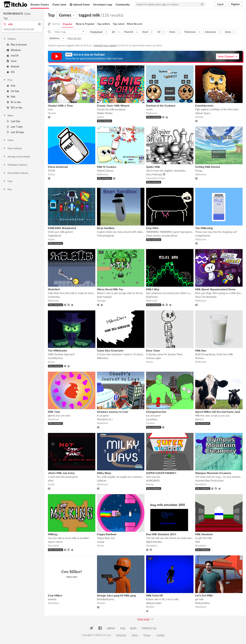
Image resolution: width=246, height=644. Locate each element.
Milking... (53, 534)
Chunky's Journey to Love (113, 412)
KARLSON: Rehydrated (62, 228)
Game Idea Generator (110, 350)
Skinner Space (203, 113)
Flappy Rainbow (107, 534)
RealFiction (152, 297)
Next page (143, 619)
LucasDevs (152, 419)
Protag (199, 171)
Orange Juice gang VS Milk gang (116, 595)
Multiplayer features (15, 165)
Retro (172, 32)
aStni (51, 481)
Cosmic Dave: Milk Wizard (113, 105)
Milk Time (54, 412)
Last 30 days (15, 132)
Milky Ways (104, 473)
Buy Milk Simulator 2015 (161, 534)
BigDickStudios (154, 542)
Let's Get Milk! (204, 595)
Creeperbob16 (203, 236)
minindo (52, 599)
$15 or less (14, 108)
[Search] (202, 4)
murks (149, 109)
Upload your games (105, 45)
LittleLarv (102, 481)
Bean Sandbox (106, 228)
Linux (12, 61)
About (111, 628)
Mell (197, 542)
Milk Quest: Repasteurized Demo (215, 289)
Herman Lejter (154, 358)
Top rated (118, 24)
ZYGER (52, 171)
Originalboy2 (55, 236)
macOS (13, 56)
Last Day (13, 121)
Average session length (17, 157)
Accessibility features (16, 173)
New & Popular (85, 24)
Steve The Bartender (206, 297)
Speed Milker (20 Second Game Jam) (218, 412)
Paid (11, 97)
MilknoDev (103, 358)
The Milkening (204, 228)
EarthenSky (54, 297)
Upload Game (80, 4)
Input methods (12, 148)
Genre (8, 140)
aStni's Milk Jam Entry (61, 473)
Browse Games (40, 4)
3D (159, 32)
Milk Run (201, 350)
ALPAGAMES (153, 481)
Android (13, 66)
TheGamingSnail (105, 236)
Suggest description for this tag (19, 29)
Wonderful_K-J (105, 419)
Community (123, 4)
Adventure (210, 32)
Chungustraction (156, 412)
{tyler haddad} (104, 297)
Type (8, 181)
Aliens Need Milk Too (110, 289)
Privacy (147, 635)
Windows (14, 50)
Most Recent (135, 24)
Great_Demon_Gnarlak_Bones (162, 236)
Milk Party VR (154, 595)
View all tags (74, 38)
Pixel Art (129, 32)
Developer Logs (103, 4)
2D (114, 32)
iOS (11, 72)
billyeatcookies (154, 603)
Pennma (199, 358)
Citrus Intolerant (58, 167)
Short (145, 32)
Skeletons (54, 38)
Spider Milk (153, 167)
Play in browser (17, 45)
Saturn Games (55, 542)
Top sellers (103, 24)
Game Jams (59, 4)
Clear (27, 14)
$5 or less (14, 102)
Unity (228, 32)
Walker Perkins (105, 113)
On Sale (13, 91)
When (8, 115)
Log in (220, 4)
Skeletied (54, 289)
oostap (101, 542)
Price (8, 80)
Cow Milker (55, 595)
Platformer (190, 32)
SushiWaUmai (55, 358)
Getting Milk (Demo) (208, 167)
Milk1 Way (153, 289)
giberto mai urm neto (59, 416)
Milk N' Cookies (107, 167)
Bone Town (153, 350)
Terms (135, 635)
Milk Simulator (204, 534)
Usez (50, 109)
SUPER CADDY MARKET (161, 473)
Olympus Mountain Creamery (213, 473)
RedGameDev (202, 603)
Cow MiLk (152, 228)
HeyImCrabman (105, 171)
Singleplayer (96, 32)
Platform (10, 39)
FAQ (123, 628)
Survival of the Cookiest (161, 105)
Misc (8, 189)
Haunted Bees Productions (209, 481)
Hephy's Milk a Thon (60, 105)
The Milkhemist (57, 350)
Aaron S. (200, 419)
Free (11, 86)
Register (235, 4)
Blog (133, 628)
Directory (121, 635)
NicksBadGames (106, 599)
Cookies (160, 635)
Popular (67, 24)
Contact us (149, 628)
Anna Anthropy (154, 174)
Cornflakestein (204, 105)
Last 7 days (15, 127)
